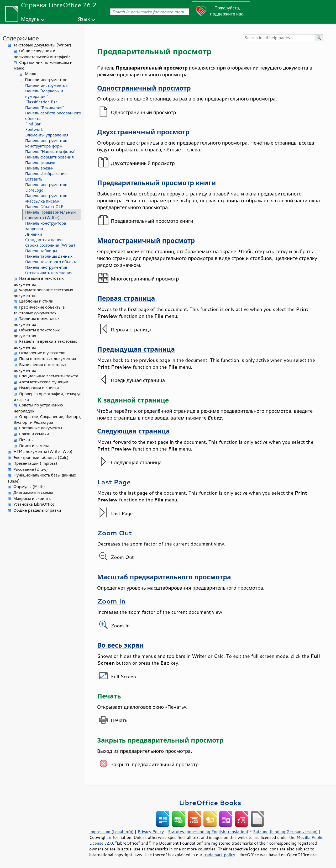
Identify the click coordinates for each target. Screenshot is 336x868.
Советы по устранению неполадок (38, 408)
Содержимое (21, 38)
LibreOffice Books (210, 803)
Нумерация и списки (39, 388)
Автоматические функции (44, 382)
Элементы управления (47, 135)
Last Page (114, 482)
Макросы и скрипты (32, 498)
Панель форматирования (49, 157)
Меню (31, 74)
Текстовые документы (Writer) (42, 45)
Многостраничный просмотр (146, 240)
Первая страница (126, 298)
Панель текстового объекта (51, 262)
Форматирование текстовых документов (43, 293)
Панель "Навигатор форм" (50, 152)
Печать (26, 440)
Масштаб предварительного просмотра (164, 577)
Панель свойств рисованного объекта (53, 116)
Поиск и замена (34, 446)
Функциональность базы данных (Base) (42, 478)
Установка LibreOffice (34, 504)
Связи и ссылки (34, 434)
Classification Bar (41, 102)
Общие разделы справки (37, 510)
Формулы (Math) (29, 487)
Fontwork (34, 129)
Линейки (34, 234)
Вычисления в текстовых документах (40, 368)
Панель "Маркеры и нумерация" (44, 94)
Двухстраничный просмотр (143, 132)
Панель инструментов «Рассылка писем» (46, 198)
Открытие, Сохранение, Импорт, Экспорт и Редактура (48, 420)
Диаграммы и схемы (33, 492)
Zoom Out (114, 533)
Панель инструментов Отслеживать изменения (49, 270)
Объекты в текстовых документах (37, 333)
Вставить (34, 179)
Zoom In (111, 601)
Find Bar (33, 124)
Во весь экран (120, 645)
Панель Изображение (46, 174)
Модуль (30, 19)
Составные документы (41, 428)
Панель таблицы (41, 251)
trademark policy (219, 855)
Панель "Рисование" (45, 107)
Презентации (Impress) (35, 463)
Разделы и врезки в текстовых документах (45, 344)
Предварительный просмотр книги (156, 183)
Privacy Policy (151, 832)
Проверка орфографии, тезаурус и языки (47, 397)
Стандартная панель (45, 240)
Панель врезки (39, 168)
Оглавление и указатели (42, 353)
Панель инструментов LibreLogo (46, 187)
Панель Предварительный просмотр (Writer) (50, 215)
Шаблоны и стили (36, 301)
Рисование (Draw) (31, 469)
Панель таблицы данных (49, 256)
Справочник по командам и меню (43, 65)
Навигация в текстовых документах (39, 281)
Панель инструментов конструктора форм (46, 143)
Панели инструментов (46, 80)
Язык (84, 19)
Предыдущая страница (136, 349)
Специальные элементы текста (49, 376)
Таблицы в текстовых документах (37, 321)
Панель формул (40, 163)
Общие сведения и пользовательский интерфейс (42, 54)
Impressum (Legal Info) (111, 832)
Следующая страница (133, 431)
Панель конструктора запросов (46, 226)
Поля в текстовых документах (48, 359)
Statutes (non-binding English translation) (208, 832)
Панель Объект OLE (44, 207)
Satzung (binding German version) (285, 832)
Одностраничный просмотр (144, 88)
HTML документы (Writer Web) (43, 451)
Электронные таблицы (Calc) (41, 457)
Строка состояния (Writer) (50, 245)
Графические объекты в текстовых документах (39, 310)
